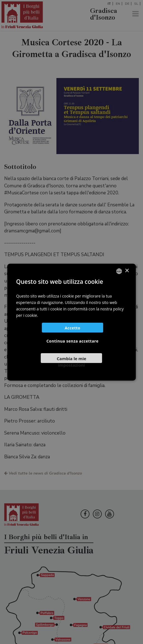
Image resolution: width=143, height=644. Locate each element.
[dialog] (71, 322)
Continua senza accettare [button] (73, 341)
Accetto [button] (72, 328)
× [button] (127, 271)
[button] (72, 360)
